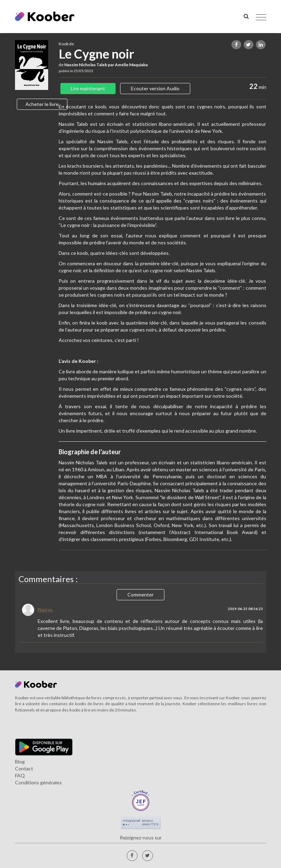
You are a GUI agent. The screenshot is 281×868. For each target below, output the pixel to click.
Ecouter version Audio (155, 88)
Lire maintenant (88, 88)
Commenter (140, 595)
